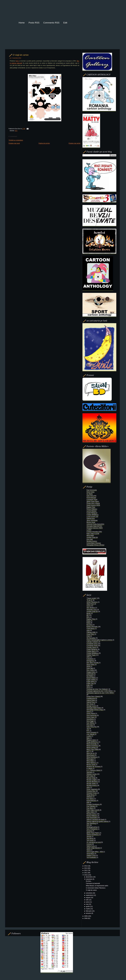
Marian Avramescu (93, 746)
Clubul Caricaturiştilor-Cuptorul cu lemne (100, 640)
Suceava (90, 831)
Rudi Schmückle (92, 490)
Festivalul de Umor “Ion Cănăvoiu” (98, 689)
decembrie (89, 877)
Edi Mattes (90, 676)
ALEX (89, 606)
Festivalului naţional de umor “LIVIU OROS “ (101, 693)
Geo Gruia (90, 704)
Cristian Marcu (91, 651)
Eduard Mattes (91, 678)
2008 (86, 918)
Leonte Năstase (92, 511)
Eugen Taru (90, 683)
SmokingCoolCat (92, 827)
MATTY (89, 751)
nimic (88, 787)
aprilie (88, 907)
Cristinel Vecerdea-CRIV (94, 532)
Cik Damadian (91, 638)
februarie (89, 911)
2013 (86, 868)
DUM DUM (90, 674)
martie (88, 909)
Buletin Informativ (92, 627)
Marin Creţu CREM (93, 749)
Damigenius (91, 661)
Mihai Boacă (91, 755)
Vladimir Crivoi (91, 856)
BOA (88, 617)
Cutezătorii (90, 659)
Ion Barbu (90, 494)
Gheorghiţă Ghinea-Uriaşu (95, 710)
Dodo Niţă (90, 668)
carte (88, 630)
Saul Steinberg (91, 823)
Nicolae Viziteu (92, 784)
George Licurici (92, 706)
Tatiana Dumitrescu (93, 835)
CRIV (88, 657)
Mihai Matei (90, 536)
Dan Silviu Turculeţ (93, 663)
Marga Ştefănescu (93, 742)
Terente (89, 837)
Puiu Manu (90, 808)
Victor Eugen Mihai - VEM (95, 852)
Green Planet (91, 714)
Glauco (89, 712)
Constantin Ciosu (92, 644)
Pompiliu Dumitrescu (93, 804)
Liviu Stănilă (91, 734)
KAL (88, 731)
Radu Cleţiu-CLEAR (93, 534)
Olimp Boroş (91, 795)
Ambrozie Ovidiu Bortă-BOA (95, 524)
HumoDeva (90, 719)
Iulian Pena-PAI (92, 496)
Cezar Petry (91, 634)
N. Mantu (90, 768)
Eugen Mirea (91, 682)
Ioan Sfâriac (91, 723)
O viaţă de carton (21, 55)
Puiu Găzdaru (91, 806)
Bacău (89, 613)
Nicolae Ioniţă (91, 778)
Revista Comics (92, 814)
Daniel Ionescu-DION (93, 505)
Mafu (88, 738)
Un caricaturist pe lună (94, 842)
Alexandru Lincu (92, 610)
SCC (17, 61)
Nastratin (90, 772)
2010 (86, 875)
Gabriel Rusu (91, 519)
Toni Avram (90, 840)
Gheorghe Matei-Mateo (94, 708)
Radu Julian (91, 812)
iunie (88, 902)
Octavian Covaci (92, 793)
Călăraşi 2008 (91, 632)
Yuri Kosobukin (92, 857)
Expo (88, 685)
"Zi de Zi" (90, 600)
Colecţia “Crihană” (93, 642)
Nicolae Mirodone (92, 782)
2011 (86, 873)
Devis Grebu (91, 492)
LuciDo (89, 736)
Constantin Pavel (92, 500)
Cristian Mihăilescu (93, 515)
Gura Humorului (92, 715)
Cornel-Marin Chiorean (94, 543)
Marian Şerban (91, 748)
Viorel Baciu (91, 854)
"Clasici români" (92, 598)
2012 (86, 870)
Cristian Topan (91, 655)
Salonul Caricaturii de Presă (96, 820)
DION (89, 666)
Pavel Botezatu (91, 498)
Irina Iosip (90, 539)
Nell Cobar (90, 776)
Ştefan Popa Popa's (93, 501)
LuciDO (89, 530)
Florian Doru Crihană (93, 503)
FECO (89, 687)
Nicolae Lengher (92, 780)
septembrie (90, 895)
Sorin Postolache (92, 829)
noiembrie (89, 879)
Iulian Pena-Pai (92, 727)
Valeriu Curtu (91, 846)
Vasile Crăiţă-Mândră (93, 848)
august (88, 898)
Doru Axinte (90, 670)
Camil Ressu (91, 629)
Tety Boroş (90, 838)
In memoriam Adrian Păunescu (96, 888)
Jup (88, 729)
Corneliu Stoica (92, 647)
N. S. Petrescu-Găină (94, 770)
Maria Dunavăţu (92, 744)
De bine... (89, 881)
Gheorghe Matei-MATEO (94, 526)
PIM (88, 803)
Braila (89, 621)
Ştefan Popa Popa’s (93, 833)
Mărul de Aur (91, 753)
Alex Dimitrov (91, 608)
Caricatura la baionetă (93, 883)
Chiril (88, 636)
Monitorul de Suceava (94, 767)
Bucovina (90, 625)
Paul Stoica (90, 799)
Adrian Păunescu (92, 602)
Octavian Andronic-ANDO (95, 528)
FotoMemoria (91, 698)
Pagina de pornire (44, 143)
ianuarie (89, 913)
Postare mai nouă (14, 143)
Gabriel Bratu (91, 700)
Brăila (89, 623)
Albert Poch (90, 604)
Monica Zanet (91, 522)
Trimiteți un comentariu (16, 140)
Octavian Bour (91, 791)
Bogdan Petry (91, 507)
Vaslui (89, 850)
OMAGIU (90, 797)
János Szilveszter (92, 520)
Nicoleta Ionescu (92, 541)
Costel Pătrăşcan (92, 513)
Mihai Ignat (90, 759)
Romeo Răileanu (92, 509)
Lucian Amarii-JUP (92, 517)
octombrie (89, 893)
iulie (87, 900)
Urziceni (89, 844)
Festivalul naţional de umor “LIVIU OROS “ (100, 691)
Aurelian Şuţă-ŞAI (92, 537)
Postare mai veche (74, 143)
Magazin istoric (92, 740)
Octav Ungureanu (92, 789)
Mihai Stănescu (92, 763)
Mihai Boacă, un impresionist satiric (97, 886)
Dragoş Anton (91, 672)
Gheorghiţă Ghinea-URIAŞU (96, 545)
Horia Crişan (91, 717)
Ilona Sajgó (90, 721)
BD (88, 615)
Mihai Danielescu (92, 757)
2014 (86, 866)
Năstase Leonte (92, 774)
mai (87, 904)
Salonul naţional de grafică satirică (98, 821)
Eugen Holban (91, 680)
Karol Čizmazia (92, 732)
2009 (86, 916)
